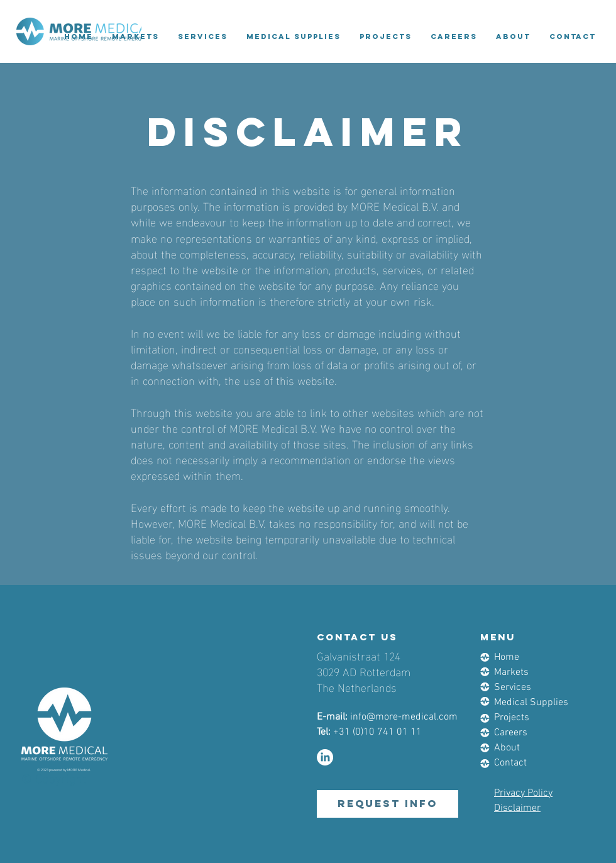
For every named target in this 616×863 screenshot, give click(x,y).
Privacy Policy (523, 793)
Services (513, 688)
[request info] (388, 804)
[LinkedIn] (325, 757)
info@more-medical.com (404, 717)
